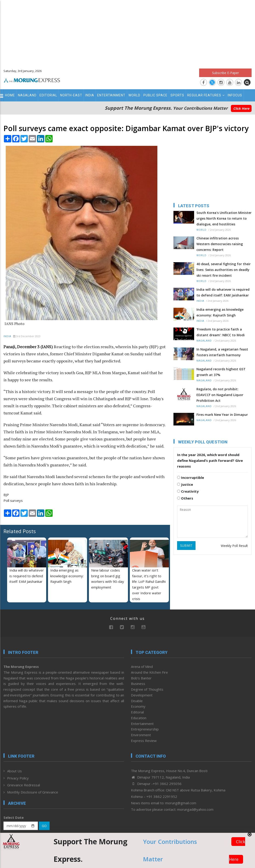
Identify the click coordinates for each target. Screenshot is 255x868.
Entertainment (111, 95)
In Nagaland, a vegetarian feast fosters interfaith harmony (222, 352)
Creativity (188, 491)
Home (10, 95)
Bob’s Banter (141, 678)
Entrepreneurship (145, 729)
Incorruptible (191, 477)
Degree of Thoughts (147, 689)
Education (139, 718)
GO (44, 826)
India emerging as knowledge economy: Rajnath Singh (67, 576)
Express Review (144, 741)
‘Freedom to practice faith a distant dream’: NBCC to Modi (221, 332)
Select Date (14, 817)
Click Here (241, 108)
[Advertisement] (127, 32)
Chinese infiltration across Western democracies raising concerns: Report (220, 244)
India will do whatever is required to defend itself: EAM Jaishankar (27, 576)
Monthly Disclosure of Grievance (33, 792)
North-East (71, 95)
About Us (14, 771)
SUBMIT (186, 545)
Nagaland (27, 95)
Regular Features (206, 95)
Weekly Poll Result (234, 546)
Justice (185, 484)
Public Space (155, 95)
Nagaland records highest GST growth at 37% (221, 372)
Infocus (235, 95)
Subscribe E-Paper (225, 73)
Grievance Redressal (24, 785)
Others (185, 498)
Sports (177, 95)
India (90, 95)
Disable (137, 701)
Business (138, 684)
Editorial (48, 95)
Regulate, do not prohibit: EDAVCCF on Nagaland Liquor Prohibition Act (220, 395)
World (134, 95)
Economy (138, 706)
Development (142, 695)
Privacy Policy (18, 778)
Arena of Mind (142, 667)
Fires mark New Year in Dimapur (222, 415)
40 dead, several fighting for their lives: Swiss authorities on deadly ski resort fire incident (224, 270)
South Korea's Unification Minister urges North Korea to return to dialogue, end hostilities (224, 218)
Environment (141, 735)
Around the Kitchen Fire (149, 672)
